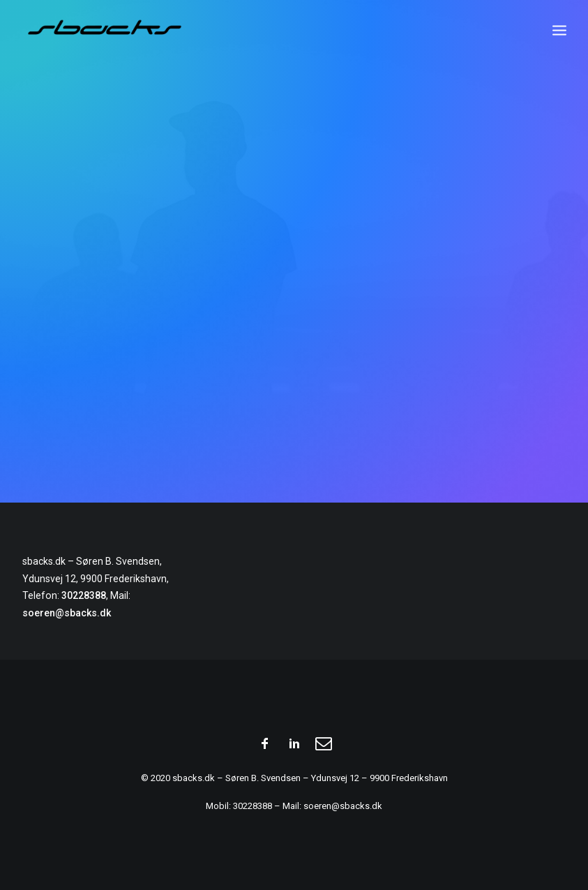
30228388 (84, 595)
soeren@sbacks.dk (67, 613)
